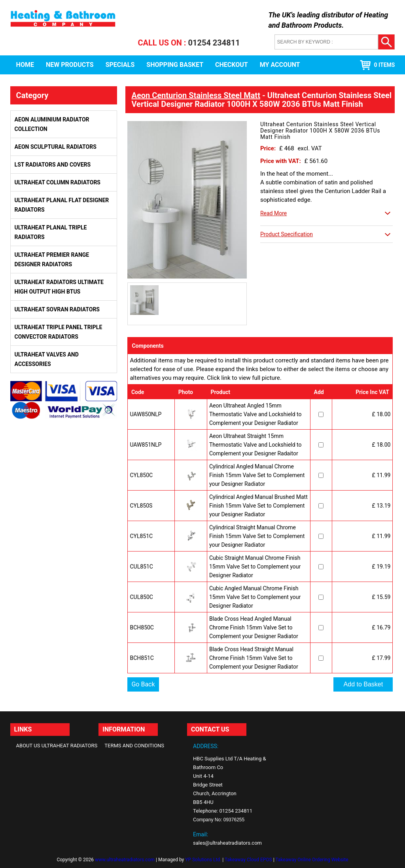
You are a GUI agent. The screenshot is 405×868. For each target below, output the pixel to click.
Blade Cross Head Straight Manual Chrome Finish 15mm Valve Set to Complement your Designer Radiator (254, 658)
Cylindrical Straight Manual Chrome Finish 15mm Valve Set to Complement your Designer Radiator (257, 536)
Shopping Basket (175, 65)
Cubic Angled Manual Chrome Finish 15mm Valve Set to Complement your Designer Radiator (255, 597)
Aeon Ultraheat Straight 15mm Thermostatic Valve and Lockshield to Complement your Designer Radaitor (255, 445)
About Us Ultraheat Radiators (57, 746)
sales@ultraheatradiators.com (227, 843)
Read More (273, 213)
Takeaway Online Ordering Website (312, 860)
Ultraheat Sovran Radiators (57, 309)
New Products (70, 65)
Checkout (232, 65)
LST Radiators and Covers (53, 165)
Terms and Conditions (134, 746)
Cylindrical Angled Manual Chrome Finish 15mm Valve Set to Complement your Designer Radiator (257, 475)
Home (25, 65)
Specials (120, 65)
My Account (280, 65)
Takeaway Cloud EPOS (248, 860)
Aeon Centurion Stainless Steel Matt (196, 95)
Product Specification (287, 234)
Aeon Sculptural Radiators (56, 147)
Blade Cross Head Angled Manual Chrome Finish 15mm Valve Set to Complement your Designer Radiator (254, 627)
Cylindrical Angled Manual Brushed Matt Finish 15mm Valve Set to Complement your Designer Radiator (258, 506)
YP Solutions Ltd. (203, 860)
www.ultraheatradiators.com (125, 860)
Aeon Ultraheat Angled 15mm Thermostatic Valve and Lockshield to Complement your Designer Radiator (255, 414)
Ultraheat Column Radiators (58, 182)
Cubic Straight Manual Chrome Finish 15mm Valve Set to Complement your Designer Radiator (255, 567)
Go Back (143, 684)
